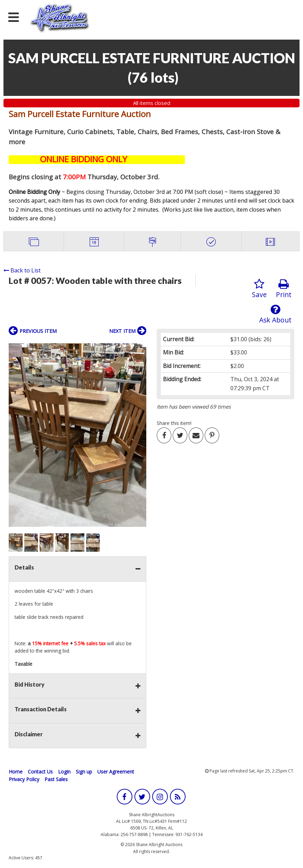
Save (259, 289)
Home (16, 772)
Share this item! (174, 423)
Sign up (84, 772)
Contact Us (40, 772)
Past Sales (56, 779)
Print (284, 289)
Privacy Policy (24, 779)
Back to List (22, 270)
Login (64, 772)
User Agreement (116, 772)
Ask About (275, 314)
